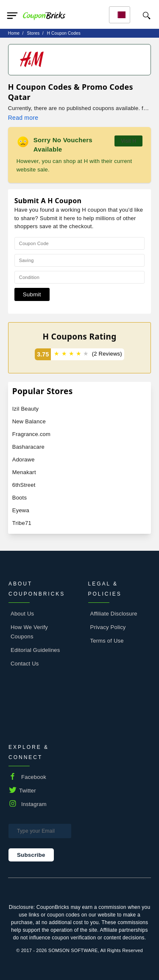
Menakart (24, 472)
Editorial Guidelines (35, 650)
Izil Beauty (25, 409)
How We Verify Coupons (29, 632)
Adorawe (24, 460)
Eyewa (21, 510)
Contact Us (25, 664)
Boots (20, 498)
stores (33, 33)
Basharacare (28, 447)
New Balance (29, 421)
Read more (23, 118)
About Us (22, 614)
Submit (32, 294)
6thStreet (24, 485)
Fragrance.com (31, 434)
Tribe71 (22, 523)
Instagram (34, 804)
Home (14, 33)
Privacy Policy (108, 627)
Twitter (28, 791)
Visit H (128, 141)
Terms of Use (107, 641)
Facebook (34, 777)
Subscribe (31, 855)
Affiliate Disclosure (114, 614)
